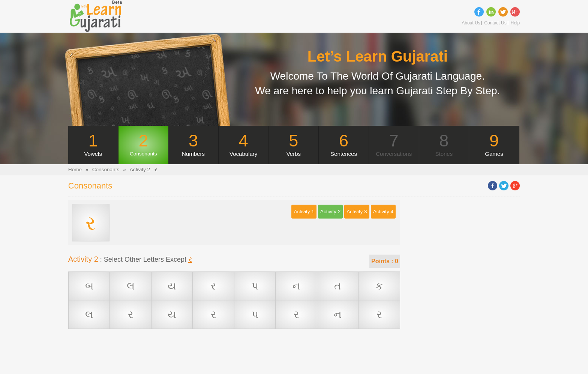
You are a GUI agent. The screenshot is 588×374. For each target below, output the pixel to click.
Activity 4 (383, 212)
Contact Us (495, 23)
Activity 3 (357, 212)
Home (75, 170)
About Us (471, 23)
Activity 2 (330, 212)
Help (515, 23)
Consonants (106, 170)
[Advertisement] (234, 357)
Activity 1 (304, 212)
